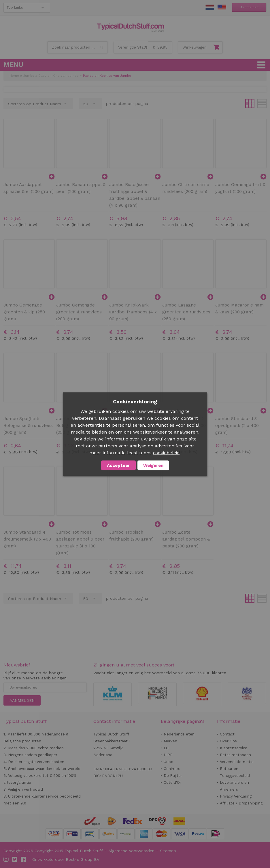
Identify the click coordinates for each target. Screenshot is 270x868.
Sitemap (168, 851)
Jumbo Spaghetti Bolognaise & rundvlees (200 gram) (28, 426)
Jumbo (29, 76)
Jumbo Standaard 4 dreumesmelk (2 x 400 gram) (27, 539)
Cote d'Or (172, 782)
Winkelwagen (195, 47)
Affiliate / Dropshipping (241, 803)
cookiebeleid (166, 453)
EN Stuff (222, 7)
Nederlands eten (179, 734)
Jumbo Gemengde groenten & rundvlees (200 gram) (79, 312)
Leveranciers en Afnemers (234, 786)
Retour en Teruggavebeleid (235, 772)
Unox (168, 762)
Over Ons (228, 741)
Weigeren (153, 465)
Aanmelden (249, 7)
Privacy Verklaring (236, 796)
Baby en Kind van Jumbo (59, 76)
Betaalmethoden (235, 755)
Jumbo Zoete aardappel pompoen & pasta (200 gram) (186, 539)
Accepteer (118, 465)
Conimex (172, 769)
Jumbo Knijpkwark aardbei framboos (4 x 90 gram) (133, 312)
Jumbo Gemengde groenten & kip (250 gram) (24, 312)
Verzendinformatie (237, 762)
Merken (170, 741)
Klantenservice (234, 748)
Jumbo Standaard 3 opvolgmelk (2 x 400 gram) (237, 426)
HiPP (168, 755)
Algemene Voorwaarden (131, 851)
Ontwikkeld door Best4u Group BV (66, 859)
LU (166, 748)
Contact (227, 734)
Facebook (24, 859)
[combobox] (78, 47)
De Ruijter (173, 776)
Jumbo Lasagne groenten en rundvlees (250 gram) (186, 312)
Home (14, 76)
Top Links (15, 7)
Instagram (6, 859)
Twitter (15, 859)
